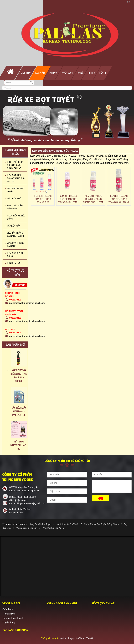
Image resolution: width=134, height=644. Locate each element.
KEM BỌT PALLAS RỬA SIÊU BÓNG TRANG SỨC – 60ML (68, 199)
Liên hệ (103, 73)
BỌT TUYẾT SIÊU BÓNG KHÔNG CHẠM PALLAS (15, 165)
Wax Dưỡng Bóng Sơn (27, 528)
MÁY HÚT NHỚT (15, 198)
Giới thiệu (26, 73)
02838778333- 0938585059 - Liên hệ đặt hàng (23, 499)
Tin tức (91, 73)
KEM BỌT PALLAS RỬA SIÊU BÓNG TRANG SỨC (43, 199)
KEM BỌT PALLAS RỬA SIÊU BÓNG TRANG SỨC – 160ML (119, 199)
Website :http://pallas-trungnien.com (20, 511)
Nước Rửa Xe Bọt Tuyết (68, 524)
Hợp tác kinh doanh (13, 618)
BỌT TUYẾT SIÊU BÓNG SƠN (15, 207)
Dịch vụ (53, 73)
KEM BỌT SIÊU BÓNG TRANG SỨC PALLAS (16, 178)
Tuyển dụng (67, 73)
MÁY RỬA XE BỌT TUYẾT (15, 190)
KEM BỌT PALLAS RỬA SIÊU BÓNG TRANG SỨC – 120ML (94, 199)
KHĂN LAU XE (14, 263)
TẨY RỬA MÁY (14, 226)
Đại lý (80, 73)
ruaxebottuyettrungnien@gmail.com (25, 503)
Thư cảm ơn (9, 614)
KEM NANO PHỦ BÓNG (15, 255)
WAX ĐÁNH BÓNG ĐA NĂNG (16, 244)
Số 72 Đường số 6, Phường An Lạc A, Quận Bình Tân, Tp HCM (24, 489)
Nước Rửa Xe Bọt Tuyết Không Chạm (101, 524)
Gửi (101, 498)
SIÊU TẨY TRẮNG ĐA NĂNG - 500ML (16, 234)
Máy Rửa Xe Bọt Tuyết (41, 524)
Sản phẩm (40, 73)
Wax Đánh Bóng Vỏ (52, 528)
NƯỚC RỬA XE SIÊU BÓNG (16, 217)
